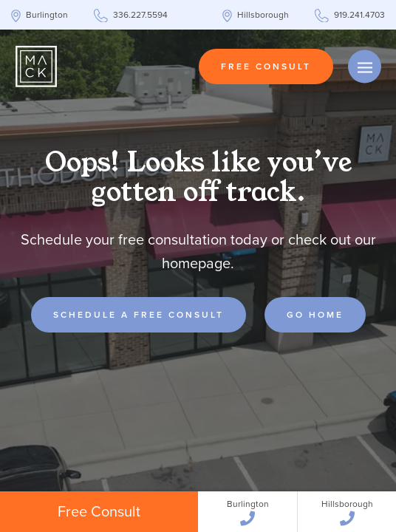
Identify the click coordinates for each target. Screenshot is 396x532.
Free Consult (266, 66)
